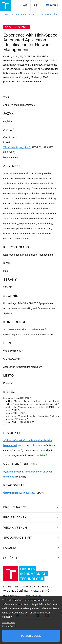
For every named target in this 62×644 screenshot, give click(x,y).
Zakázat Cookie (9, 626)
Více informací (9, 623)
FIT (7, 15)
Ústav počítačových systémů (19, 493)
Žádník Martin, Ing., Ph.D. (17, 147)
